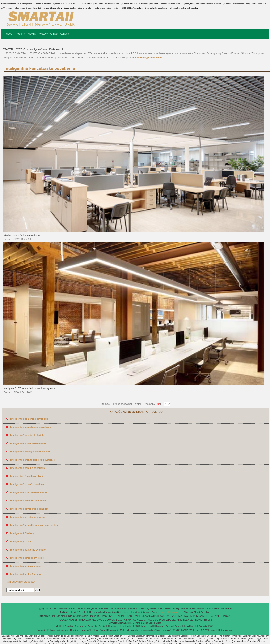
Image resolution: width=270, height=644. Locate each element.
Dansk (170, 626)
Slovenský (113, 630)
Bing (91, 616)
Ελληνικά (166, 630)
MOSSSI (74, 620)
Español (69, 626)
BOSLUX (164, 616)
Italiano (113, 626)
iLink (53, 616)
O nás (54, 34)
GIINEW (161, 620)
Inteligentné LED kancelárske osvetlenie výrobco (29, 388)
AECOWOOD (99, 620)
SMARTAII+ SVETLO (14, 49)
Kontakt (64, 34)
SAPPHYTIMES (118, 616)
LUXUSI (111, 620)
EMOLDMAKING (179, 616)
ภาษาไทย (187, 630)
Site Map (61, 616)
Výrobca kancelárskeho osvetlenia (22, 235)
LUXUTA (121, 620)
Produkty (20, 34)
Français (92, 626)
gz (71, 616)
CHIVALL (216, 616)
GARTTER (205, 616)
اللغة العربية (148, 626)
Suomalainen (182, 626)
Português (80, 626)
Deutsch (103, 626)
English (214, 630)
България (145, 630)
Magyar (160, 626)
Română (75, 630)
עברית (204, 630)
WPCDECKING (174, 620)
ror (74, 616)
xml (78, 616)
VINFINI (140, 616)
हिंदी (211, 626)
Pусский (41, 630)
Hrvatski (134, 630)
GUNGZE (138, 620)
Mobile (59, 626)
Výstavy (43, 34)
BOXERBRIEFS (204, 620)
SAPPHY (193, 616)
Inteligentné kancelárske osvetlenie (48, 49)
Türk (197, 630)
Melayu (124, 630)
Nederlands (125, 626)
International (226, 630)
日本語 (137, 626)
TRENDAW (85, 620)
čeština (156, 630)
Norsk (194, 626)
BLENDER (189, 620)
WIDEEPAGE (101, 616)
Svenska (203, 626)
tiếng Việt (86, 630)
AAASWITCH (152, 616)
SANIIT (131, 616)
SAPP (129, 620)
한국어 (177, 630)
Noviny (32, 34)
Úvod (9, 34)
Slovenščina (99, 630)
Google (84, 616)
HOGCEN (63, 620)
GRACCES (150, 620)
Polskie (51, 630)
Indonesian (63, 630)
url (67, 616)
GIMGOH (227, 616)
